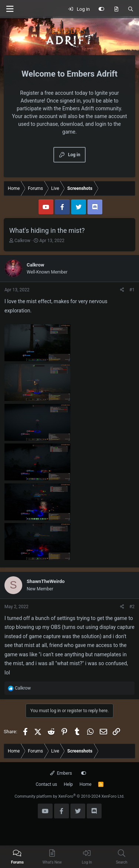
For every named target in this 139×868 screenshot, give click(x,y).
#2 (132, 607)
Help (68, 784)
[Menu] (10, 9)
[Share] (122, 290)
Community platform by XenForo (69, 796)
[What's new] (116, 9)
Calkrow (22, 241)
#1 (132, 290)
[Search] (131, 9)
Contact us (46, 784)
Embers (61, 773)
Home (86, 784)
